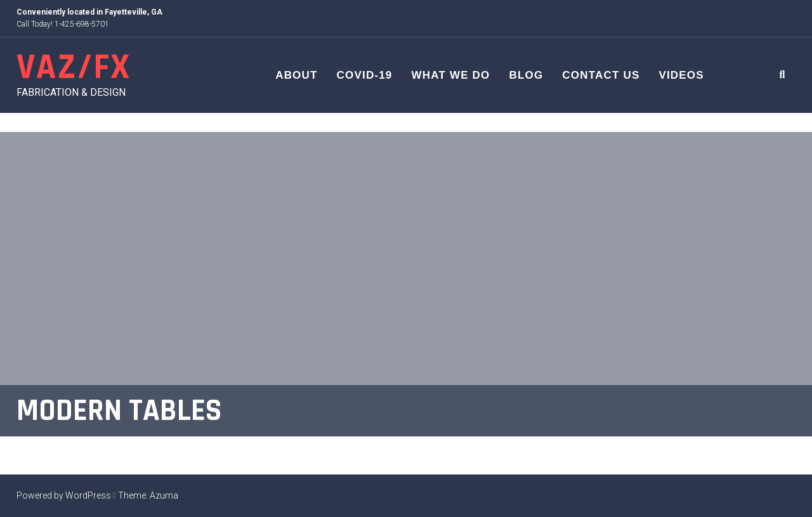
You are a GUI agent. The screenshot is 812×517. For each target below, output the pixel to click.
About (296, 75)
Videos (681, 75)
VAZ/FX (74, 68)
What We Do (451, 75)
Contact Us (601, 75)
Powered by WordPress (64, 495)
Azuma (164, 495)
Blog (526, 75)
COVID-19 (365, 75)
